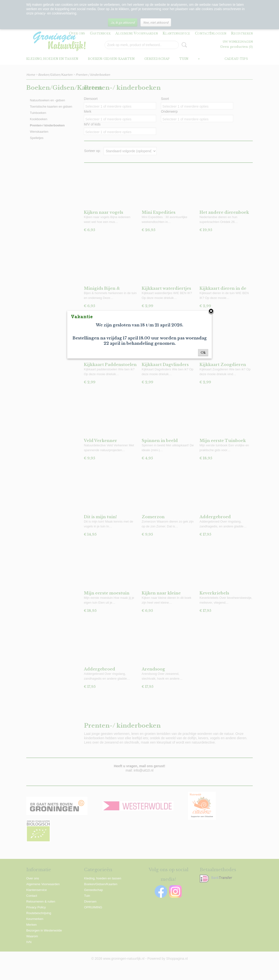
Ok (203, 353)
